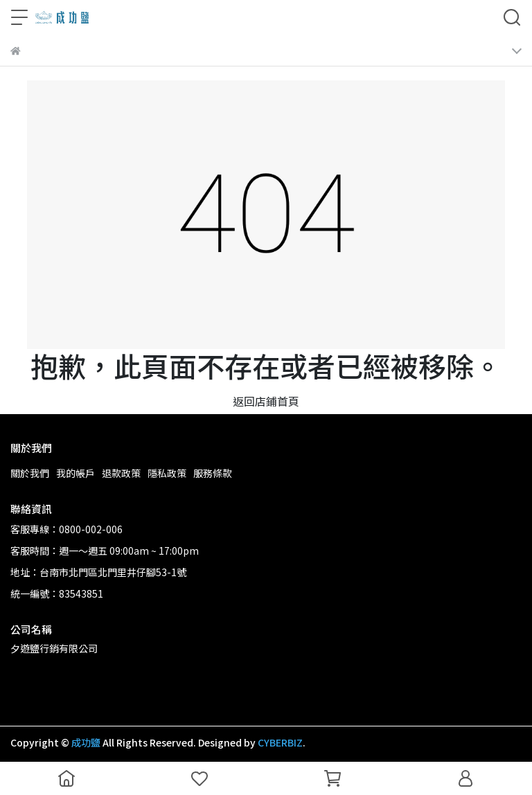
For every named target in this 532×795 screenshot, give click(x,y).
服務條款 (213, 473)
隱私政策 (167, 473)
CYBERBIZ (280, 742)
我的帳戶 (76, 473)
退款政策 (121, 473)
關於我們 (30, 473)
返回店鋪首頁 (266, 401)
